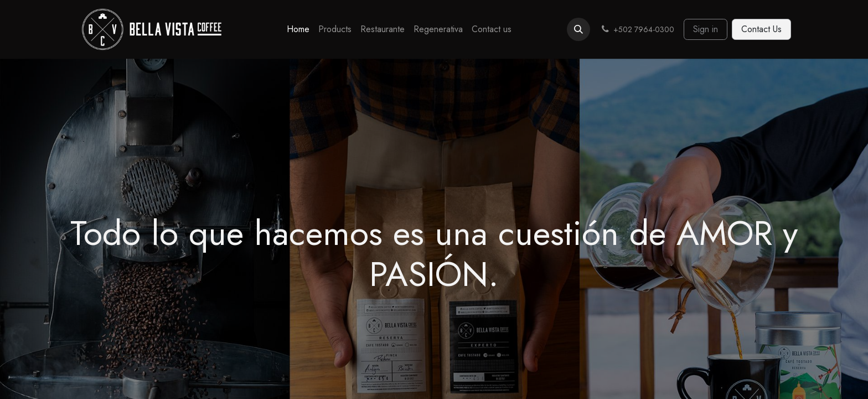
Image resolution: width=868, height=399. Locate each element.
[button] (578, 29)
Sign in (706, 29)
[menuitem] (298, 29)
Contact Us (761, 29)
